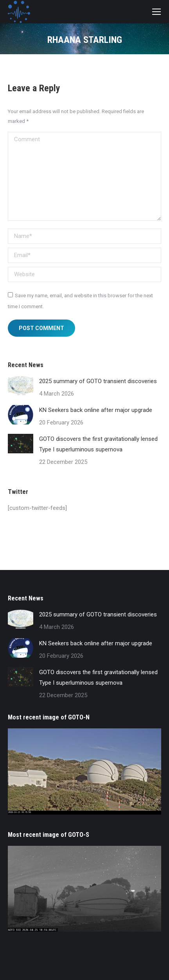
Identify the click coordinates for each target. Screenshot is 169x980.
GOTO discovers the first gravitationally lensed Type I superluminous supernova (98, 444)
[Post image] (21, 386)
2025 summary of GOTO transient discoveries (98, 381)
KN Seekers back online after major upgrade (96, 410)
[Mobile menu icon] (156, 12)
